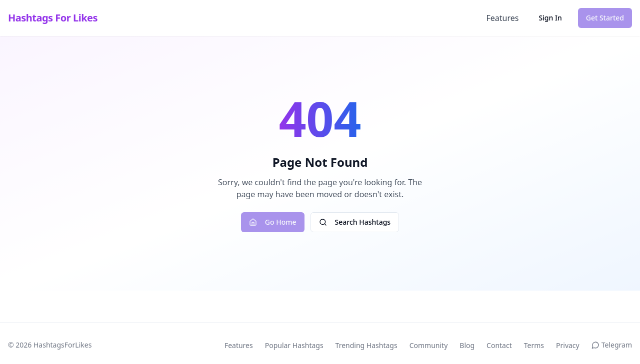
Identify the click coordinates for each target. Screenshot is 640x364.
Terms (534, 345)
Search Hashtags (355, 222)
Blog (467, 345)
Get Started (605, 18)
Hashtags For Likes (53, 18)
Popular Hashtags (294, 345)
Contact (499, 345)
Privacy (568, 345)
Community (429, 345)
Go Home (273, 222)
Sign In (550, 18)
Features (502, 18)
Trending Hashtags (366, 345)
